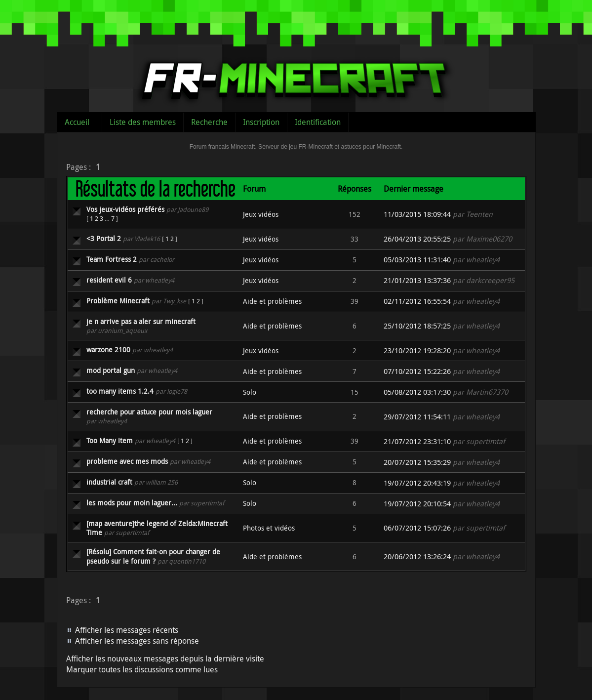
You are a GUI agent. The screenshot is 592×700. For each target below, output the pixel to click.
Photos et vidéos (269, 528)
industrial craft (109, 482)
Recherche (209, 122)
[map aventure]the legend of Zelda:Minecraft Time (157, 528)
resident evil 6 (109, 280)
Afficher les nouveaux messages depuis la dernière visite (165, 659)
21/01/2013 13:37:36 (417, 280)
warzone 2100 (108, 350)
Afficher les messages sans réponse (137, 641)
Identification (318, 122)
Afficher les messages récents (127, 630)
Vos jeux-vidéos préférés (125, 209)
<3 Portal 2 (104, 238)
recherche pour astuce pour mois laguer (149, 412)
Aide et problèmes (272, 301)
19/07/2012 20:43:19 (417, 483)
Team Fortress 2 (112, 259)
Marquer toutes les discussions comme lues (142, 669)
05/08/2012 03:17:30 (417, 392)
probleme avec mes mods (127, 461)
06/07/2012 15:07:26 (417, 528)
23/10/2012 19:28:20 (417, 350)
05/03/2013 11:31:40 (417, 260)
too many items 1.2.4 (120, 391)
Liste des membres (143, 122)
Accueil (77, 122)
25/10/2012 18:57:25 (417, 326)
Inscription (261, 122)
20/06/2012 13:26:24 (417, 556)
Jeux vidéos (261, 214)
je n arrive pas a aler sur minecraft (141, 321)
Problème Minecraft (118, 301)
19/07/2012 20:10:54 (417, 504)
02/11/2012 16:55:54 (417, 301)
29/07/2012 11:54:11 (417, 417)
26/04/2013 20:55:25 (417, 239)
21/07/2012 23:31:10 (417, 441)
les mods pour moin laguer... (132, 503)
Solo (250, 392)
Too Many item (110, 440)
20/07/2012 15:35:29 (417, 462)
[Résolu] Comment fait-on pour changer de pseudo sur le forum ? (153, 556)
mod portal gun (111, 370)
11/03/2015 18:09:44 (417, 214)
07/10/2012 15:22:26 (417, 371)
